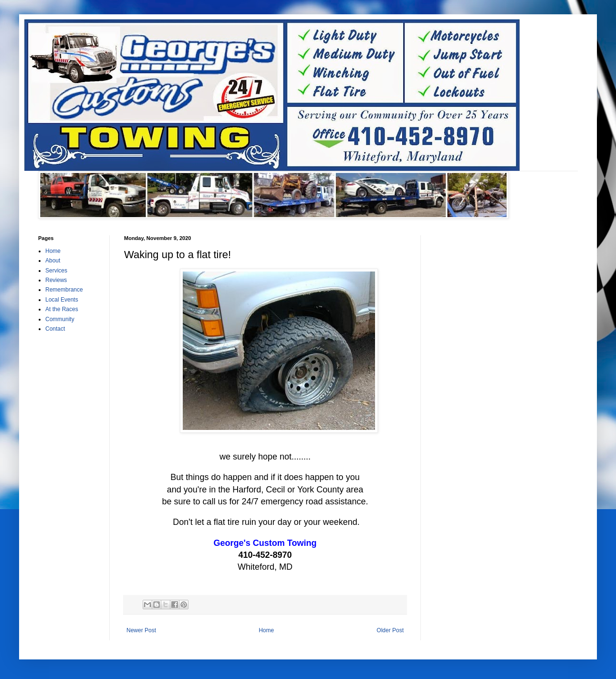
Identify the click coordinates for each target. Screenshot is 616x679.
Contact (55, 329)
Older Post (390, 630)
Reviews (56, 280)
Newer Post (141, 630)
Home (266, 630)
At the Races (62, 309)
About (53, 261)
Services (56, 271)
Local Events (62, 300)
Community (60, 319)
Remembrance (64, 290)
